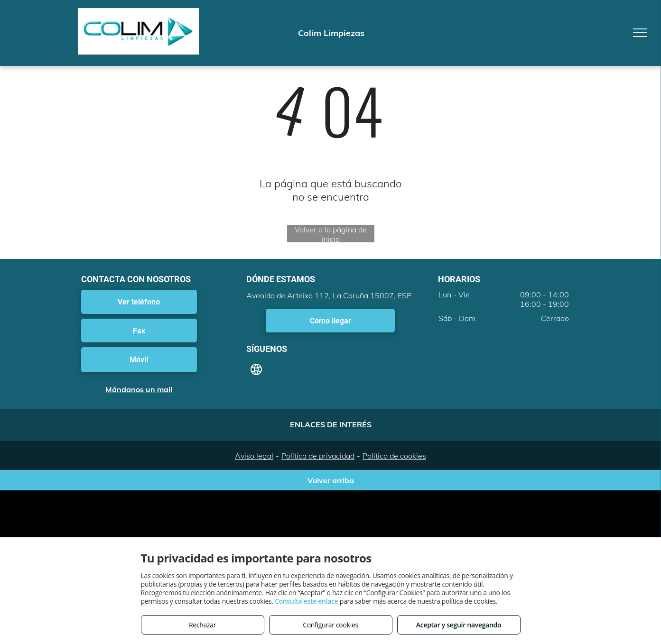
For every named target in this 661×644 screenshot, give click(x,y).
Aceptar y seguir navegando (459, 625)
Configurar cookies (330, 625)
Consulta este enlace (306, 601)
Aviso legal (254, 456)
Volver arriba (331, 480)
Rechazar (202, 625)
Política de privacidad (318, 456)
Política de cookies (394, 456)
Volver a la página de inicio (331, 234)
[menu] (640, 33)
